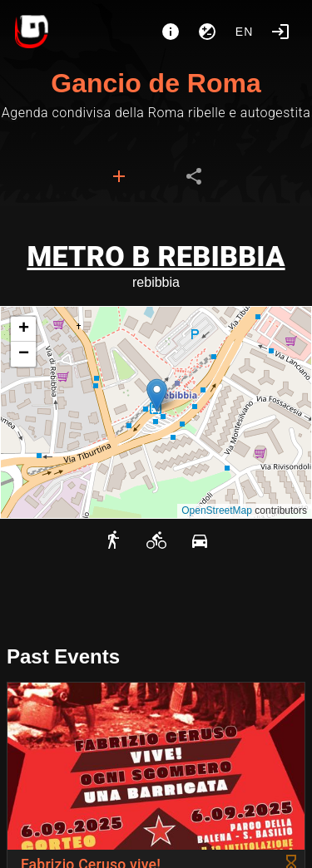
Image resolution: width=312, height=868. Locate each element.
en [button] (245, 32)
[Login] (280, 32)
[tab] (119, 176)
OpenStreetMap (217, 510)
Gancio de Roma (156, 83)
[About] (171, 32)
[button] (157, 395)
